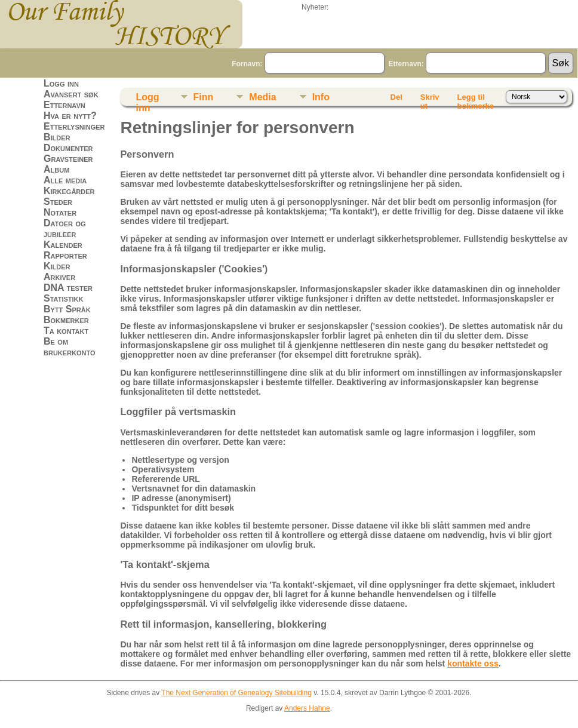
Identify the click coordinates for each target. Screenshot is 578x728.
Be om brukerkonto (70, 347)
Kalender (63, 245)
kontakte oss (473, 664)
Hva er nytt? (70, 116)
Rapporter (65, 255)
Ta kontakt (66, 331)
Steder (58, 202)
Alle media (65, 180)
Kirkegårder (69, 191)
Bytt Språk (67, 309)
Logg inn (61, 83)
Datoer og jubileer (65, 228)
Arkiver (59, 277)
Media (262, 97)
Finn (204, 97)
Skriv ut (430, 99)
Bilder (57, 137)
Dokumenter (68, 148)
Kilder (57, 266)
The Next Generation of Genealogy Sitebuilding (236, 693)
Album (56, 169)
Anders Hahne (307, 708)
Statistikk (63, 298)
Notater (60, 212)
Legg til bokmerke (476, 99)
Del (396, 97)
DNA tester (68, 288)
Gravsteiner (68, 159)
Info (321, 97)
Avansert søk (71, 94)
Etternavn (64, 105)
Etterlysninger (74, 126)
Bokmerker (66, 320)
